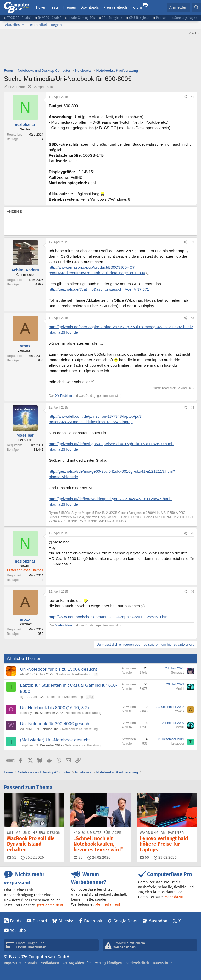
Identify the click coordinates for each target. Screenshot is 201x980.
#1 (192, 97)
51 (12, 857)
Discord (40, 921)
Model (180, 689)
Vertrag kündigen (108, 963)
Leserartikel (38, 25)
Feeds (16, 921)
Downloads (90, 7)
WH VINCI (27, 729)
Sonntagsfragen (186, 18)
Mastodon (158, 921)
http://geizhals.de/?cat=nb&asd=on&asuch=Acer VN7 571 (99, 289)
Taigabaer (27, 745)
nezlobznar (17, 87)
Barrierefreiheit (137, 963)
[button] (23, 25)
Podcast (162, 18)
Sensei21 (178, 673)
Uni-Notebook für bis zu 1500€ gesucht (58, 669)
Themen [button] (69, 7)
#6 (192, 592)
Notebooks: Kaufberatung (74, 674)
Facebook (93, 921)
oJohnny (26, 713)
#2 (192, 242)
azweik (179, 711)
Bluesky (66, 921)
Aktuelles (12, 25)
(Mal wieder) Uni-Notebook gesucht (55, 740)
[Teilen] (185, 97)
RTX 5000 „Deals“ (19, 18)
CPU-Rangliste (139, 18)
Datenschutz (163, 963)
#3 (192, 318)
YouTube (18, 930)
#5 (192, 533)
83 (78, 857)
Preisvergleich (115, 7)
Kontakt (31, 963)
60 (144, 857)
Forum (137, 7)
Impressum (13, 963)
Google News (125, 921)
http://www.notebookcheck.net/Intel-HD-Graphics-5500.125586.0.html (109, 617)
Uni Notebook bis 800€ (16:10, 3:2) (54, 708)
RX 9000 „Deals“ (49, 18)
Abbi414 (26, 674)
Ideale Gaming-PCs (81, 18)
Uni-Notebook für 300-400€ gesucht (55, 724)
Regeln (56, 25)
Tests (54, 7)
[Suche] (196, 7)
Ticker (41, 7)
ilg (21, 697)
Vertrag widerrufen (77, 963)
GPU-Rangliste (112, 18)
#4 (192, 408)
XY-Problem (64, 396)
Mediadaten (50, 963)
